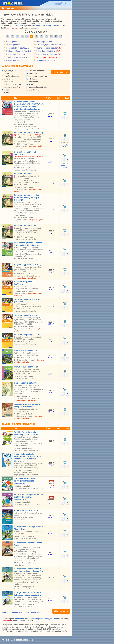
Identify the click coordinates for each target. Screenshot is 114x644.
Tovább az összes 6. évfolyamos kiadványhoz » (22, 612)
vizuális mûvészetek (11, 84)
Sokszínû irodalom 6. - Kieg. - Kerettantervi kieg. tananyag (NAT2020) (27, 198)
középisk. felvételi (35, 71)
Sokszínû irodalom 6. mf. (25, 226)
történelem (8, 79)
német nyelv (33, 90)
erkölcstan (32, 79)
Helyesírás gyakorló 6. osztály (28, 265)
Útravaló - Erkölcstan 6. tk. (26, 351)
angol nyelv (32, 73)
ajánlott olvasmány (11, 87)
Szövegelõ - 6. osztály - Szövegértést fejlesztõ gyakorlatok (24, 481)
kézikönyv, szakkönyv (37, 76)
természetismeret (10, 76)
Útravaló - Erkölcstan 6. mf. (26, 367)
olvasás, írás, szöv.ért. (37, 87)
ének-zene (7, 82)
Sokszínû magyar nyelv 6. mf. (27, 335)
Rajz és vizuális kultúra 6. (26, 383)
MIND (5, 93)
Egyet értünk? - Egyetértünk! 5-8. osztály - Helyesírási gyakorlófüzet (29, 497)
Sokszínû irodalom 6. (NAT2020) (28, 133)
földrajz (6, 90)
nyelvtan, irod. (9, 71)
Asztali (30, 640)
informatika (32, 82)
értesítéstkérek (65, 146)
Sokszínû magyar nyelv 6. (26, 315)
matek (6, 73)
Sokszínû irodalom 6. (24, 174)
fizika (30, 84)
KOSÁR (58, 72)
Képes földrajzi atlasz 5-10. (26, 511)
